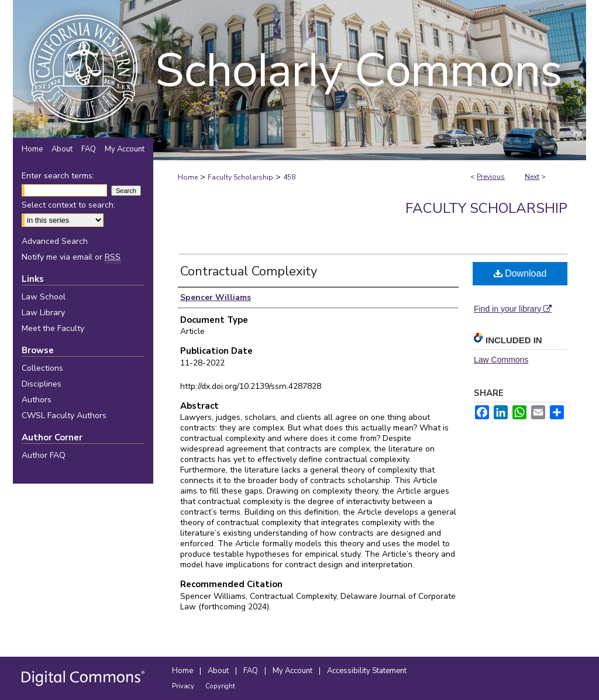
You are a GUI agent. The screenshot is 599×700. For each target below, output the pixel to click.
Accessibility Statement (367, 671)
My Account (293, 671)
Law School (44, 297)
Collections (42, 368)
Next (532, 177)
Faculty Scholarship (240, 177)
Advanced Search (55, 241)
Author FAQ (44, 455)
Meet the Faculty (53, 328)
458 (289, 177)
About (219, 671)
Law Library (43, 313)
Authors (37, 400)
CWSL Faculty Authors (64, 415)
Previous (491, 177)
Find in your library (513, 309)
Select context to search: (68, 205)
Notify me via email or (71, 257)
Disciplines (42, 384)
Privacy (184, 686)
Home (188, 177)
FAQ (252, 671)
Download (520, 273)
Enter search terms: (58, 176)
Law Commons (501, 360)
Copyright (220, 686)
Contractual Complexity (249, 271)
